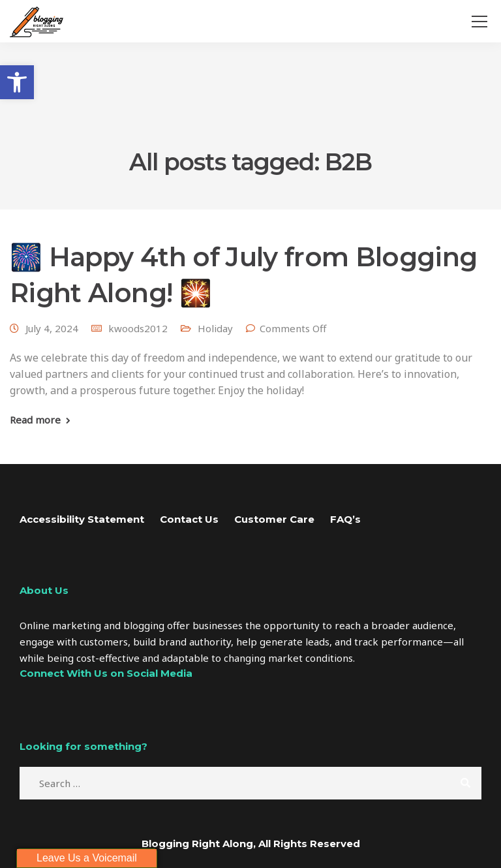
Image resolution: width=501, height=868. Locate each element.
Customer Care (274, 519)
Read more (35, 420)
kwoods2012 (138, 328)
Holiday (215, 328)
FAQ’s (345, 519)
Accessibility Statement (82, 519)
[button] (17, 82)
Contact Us (189, 519)
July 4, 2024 (52, 328)
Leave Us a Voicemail (87, 858)
